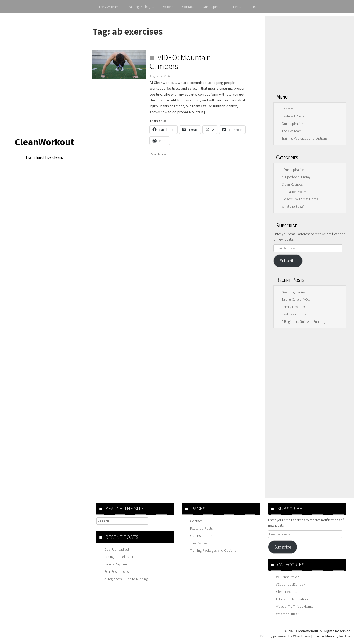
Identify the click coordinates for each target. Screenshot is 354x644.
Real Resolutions (294, 314)
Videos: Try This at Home (300, 199)
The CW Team (109, 7)
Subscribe (288, 261)
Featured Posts (244, 7)
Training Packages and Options (150, 7)
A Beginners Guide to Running (303, 321)
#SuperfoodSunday (296, 177)
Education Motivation (297, 192)
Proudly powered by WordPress (285, 636)
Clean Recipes (292, 184)
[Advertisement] (310, 51)
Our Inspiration (214, 7)
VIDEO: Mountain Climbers (180, 62)
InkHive (345, 636)
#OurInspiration (293, 170)
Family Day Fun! (293, 307)
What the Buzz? (293, 206)
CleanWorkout (44, 142)
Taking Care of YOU (296, 299)
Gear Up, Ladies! (294, 292)
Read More (158, 154)
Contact (188, 7)
